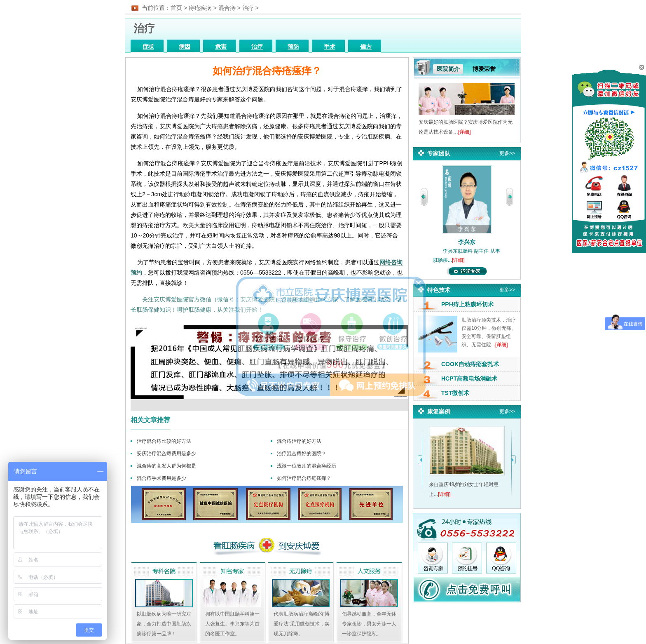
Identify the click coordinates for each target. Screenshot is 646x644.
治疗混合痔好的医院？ (302, 454)
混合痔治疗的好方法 (299, 441)
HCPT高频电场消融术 (469, 378)
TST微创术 (455, 393)
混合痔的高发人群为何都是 (166, 466)
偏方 (366, 47)
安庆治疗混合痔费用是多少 (166, 454)
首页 (176, 8)
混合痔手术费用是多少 (161, 478)
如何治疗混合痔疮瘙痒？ (304, 478)
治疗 (248, 8)
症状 (148, 47)
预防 (293, 47)
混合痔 (227, 8)
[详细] (465, 132)
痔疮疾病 (200, 8)
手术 (330, 47)
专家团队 (439, 153)
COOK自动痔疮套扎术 (470, 364)
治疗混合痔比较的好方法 (164, 441)
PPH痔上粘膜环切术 (467, 304)
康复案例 (439, 411)
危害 (221, 47)
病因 (185, 47)
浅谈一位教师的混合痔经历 (307, 466)
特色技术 (439, 290)
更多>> (507, 153)
